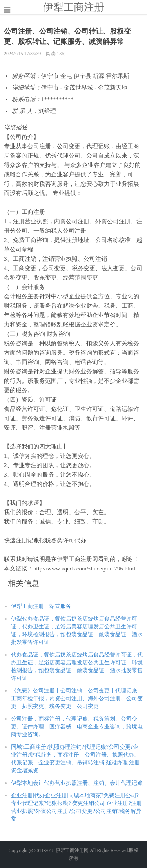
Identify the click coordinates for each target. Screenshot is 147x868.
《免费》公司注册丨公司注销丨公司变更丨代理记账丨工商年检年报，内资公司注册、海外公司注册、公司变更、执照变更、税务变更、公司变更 (77, 699)
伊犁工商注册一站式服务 (41, 606)
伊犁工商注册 (74, 7)
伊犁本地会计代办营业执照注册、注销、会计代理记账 (77, 783)
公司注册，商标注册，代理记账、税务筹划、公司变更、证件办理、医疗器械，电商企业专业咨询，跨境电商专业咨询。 (77, 727)
